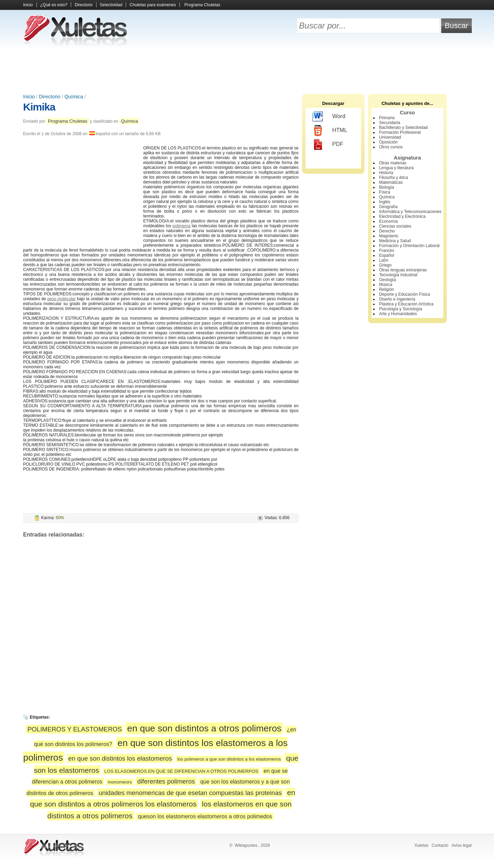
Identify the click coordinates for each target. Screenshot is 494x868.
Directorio (83, 5)
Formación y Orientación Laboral (409, 246)
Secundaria (390, 123)
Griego (385, 265)
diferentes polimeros (166, 781)
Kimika (39, 107)
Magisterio (389, 236)
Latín (384, 260)
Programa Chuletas (202, 5)
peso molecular (61, 299)
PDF (328, 145)
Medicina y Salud (395, 241)
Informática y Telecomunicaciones (410, 212)
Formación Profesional (400, 132)
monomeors (120, 782)
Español (387, 255)
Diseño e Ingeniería (397, 299)
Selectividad (111, 5)
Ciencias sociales (395, 226)
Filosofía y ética (393, 178)
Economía (388, 221)
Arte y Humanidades (398, 314)
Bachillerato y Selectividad (403, 128)
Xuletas (421, 845)
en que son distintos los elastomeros (120, 758)
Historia (386, 173)
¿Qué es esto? (54, 5)
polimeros (182, 226)
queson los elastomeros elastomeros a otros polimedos (205, 816)
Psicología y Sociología (401, 309)
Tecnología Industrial (398, 275)
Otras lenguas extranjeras (403, 270)
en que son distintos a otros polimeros (204, 728)
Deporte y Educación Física (405, 294)
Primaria (387, 118)
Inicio (28, 5)
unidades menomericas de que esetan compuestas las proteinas (190, 793)
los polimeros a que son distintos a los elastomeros (229, 759)
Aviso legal (462, 845)
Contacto (440, 845)
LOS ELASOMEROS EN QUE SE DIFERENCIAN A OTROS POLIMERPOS (181, 771)
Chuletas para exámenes (153, 5)
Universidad (390, 137)
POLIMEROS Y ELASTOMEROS (75, 729)
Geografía (388, 207)
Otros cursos (391, 147)
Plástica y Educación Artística (406, 304)
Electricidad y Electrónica (402, 216)
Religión (387, 289)
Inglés (385, 202)
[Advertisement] (247, 69)
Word (329, 117)
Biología (387, 187)
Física (385, 192)
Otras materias (393, 163)
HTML (330, 131)
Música (386, 285)
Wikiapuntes (246, 845)
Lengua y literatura (396, 168)
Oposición (388, 142)
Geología (388, 280)
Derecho (387, 231)
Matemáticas (391, 182)
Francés (387, 251)
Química (74, 97)
